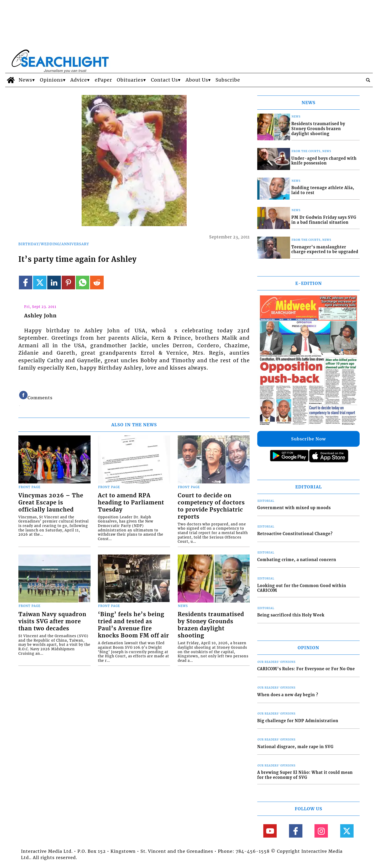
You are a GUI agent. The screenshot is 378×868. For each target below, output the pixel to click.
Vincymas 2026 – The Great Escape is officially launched (51, 503)
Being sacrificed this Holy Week (291, 615)
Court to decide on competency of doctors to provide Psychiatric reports (211, 506)
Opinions (51, 80)
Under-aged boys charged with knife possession (324, 161)
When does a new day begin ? (288, 695)
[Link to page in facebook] (26, 282)
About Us (197, 80)
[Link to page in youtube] (270, 831)
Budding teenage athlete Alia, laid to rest (323, 190)
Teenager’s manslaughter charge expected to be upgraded (325, 250)
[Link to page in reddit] (97, 282)
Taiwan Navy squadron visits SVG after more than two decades (52, 621)
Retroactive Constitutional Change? (295, 534)
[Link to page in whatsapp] (83, 282)
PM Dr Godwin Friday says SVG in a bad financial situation (324, 220)
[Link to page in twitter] (40, 282)
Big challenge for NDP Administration (298, 721)
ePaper (103, 80)
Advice (79, 80)
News (25, 80)
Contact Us (164, 80)
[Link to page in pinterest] (68, 282)
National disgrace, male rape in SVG (295, 747)
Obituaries (130, 80)
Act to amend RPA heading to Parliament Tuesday (131, 503)
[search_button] (368, 80)
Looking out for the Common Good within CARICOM (302, 588)
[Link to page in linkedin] (54, 282)
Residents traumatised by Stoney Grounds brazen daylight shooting (211, 625)
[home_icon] (11, 80)
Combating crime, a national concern (297, 560)
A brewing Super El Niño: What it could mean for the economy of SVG (305, 775)
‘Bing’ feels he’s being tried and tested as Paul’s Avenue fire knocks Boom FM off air (133, 625)
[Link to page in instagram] (321, 831)
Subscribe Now (308, 439)
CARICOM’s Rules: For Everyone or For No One (306, 669)
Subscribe (228, 80)
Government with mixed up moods (294, 508)
